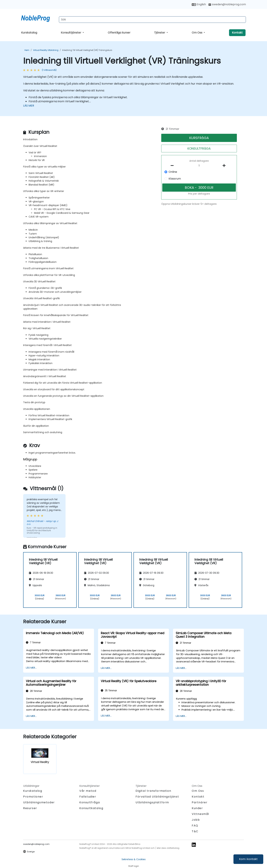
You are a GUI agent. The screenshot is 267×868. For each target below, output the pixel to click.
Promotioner (33, 797)
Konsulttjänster (71, 33)
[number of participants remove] (173, 166)
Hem (27, 50)
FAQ (195, 826)
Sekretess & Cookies (134, 859)
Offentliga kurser (119, 33)
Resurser (30, 808)
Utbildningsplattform (152, 802)
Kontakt (237, 33)
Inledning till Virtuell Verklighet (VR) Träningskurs (87, 50)
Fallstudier (88, 797)
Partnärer (200, 802)
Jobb (196, 820)
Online (173, 172)
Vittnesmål (200, 814)
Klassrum (175, 179)
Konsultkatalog (91, 808)
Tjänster (160, 33)
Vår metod (88, 791)
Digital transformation (153, 791)
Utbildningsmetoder (39, 802)
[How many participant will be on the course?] (199, 166)
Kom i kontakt (248, 859)
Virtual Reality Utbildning (46, 50)
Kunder (197, 808)
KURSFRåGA (199, 138)
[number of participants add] (225, 166)
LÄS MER (29, 106)
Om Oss (197, 33)
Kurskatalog (29, 33)
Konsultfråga (90, 802)
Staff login (134, 866)
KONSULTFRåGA (199, 148)
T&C (195, 831)
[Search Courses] (152, 20)
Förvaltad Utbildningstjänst (157, 797)
